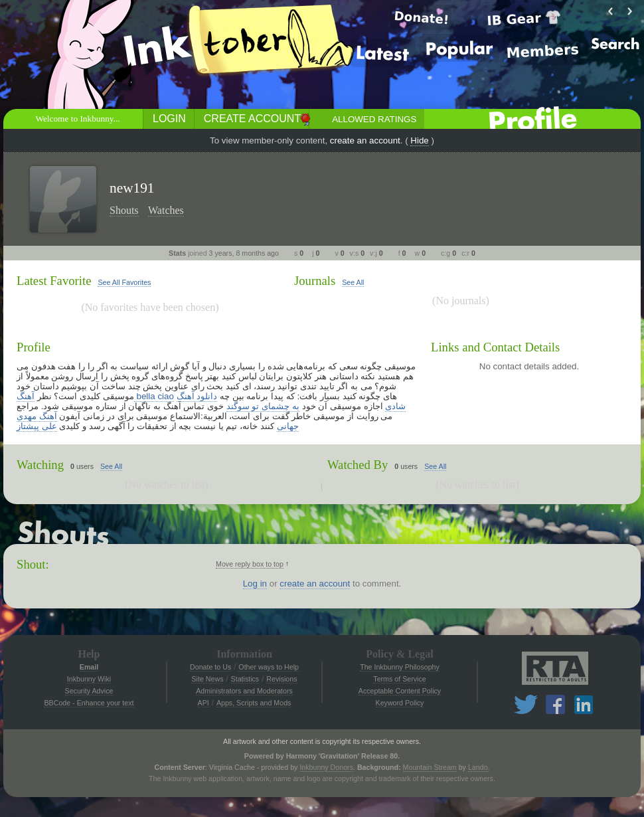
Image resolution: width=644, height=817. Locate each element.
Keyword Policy (400, 703)
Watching (40, 465)
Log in (255, 584)
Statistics (245, 679)
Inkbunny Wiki (89, 679)
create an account (365, 140)
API (203, 703)
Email (89, 667)
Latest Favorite (54, 281)
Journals (315, 281)
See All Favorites (124, 282)
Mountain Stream (430, 767)
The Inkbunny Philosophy (400, 667)
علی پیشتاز (37, 426)
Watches (166, 210)
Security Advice (89, 691)
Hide (419, 140)
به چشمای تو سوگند (263, 406)
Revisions (282, 679)
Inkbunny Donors (326, 767)
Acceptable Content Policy (400, 691)
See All (353, 282)
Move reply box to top (250, 564)
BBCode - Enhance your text (89, 703)
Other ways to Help (269, 667)
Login (169, 119)
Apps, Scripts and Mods (254, 703)
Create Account (252, 119)
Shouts (124, 210)
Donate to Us (210, 667)
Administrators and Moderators (244, 691)
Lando (478, 767)
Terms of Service (399, 679)
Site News (207, 679)
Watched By (358, 465)
